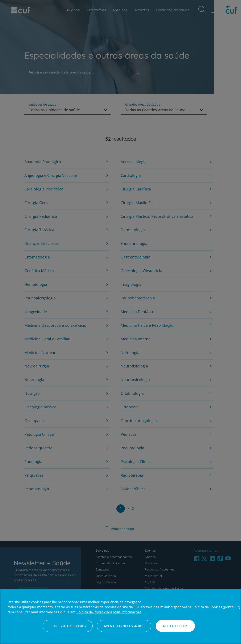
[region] (120, 617)
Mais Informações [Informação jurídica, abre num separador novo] (127, 612)
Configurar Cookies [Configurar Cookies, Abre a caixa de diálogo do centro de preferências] (68, 626)
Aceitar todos (175, 626)
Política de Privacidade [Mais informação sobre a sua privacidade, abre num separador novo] (94, 612)
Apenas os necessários (124, 626)
